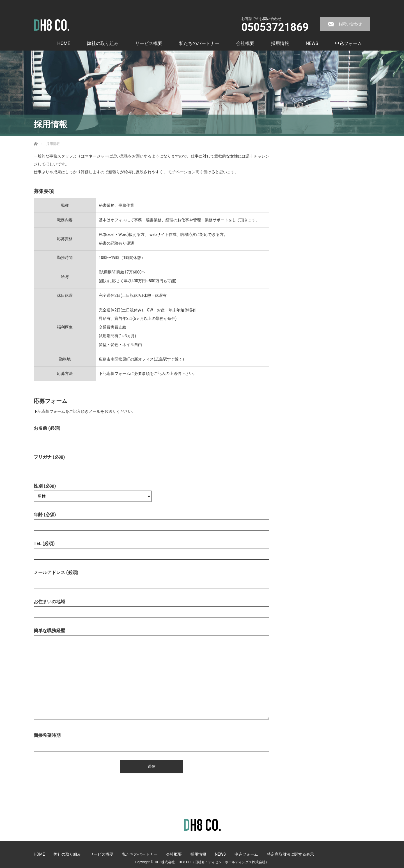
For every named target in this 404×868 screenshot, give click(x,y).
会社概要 (245, 43)
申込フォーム (348, 43)
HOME (64, 43)
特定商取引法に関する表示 (290, 854)
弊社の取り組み (103, 43)
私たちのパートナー (199, 43)
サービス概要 (149, 43)
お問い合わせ (350, 24)
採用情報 (280, 43)
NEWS (312, 43)
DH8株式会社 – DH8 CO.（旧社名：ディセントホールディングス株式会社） (212, 862)
